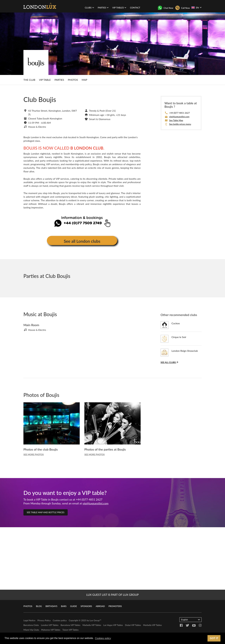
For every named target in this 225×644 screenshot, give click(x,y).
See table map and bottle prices (46, 512)
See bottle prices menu (180, 124)
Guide (74, 606)
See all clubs (169, 362)
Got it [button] (214, 638)
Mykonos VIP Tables (51, 630)
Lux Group (95, 620)
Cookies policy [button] (103, 638)
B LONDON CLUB (87, 148)
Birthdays (51, 606)
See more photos (34, 454)
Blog (39, 606)
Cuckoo (176, 323)
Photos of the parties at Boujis (105, 449)
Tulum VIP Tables (70, 630)
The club (29, 80)
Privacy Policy (44, 620)
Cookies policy (60, 620)
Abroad (100, 606)
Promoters (115, 606)
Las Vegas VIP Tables (113, 625)
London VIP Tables (50, 625)
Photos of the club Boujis (41, 449)
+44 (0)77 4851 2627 (180, 113)
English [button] (190, 619)
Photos (73, 80)
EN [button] (196, 7)
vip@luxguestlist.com (179, 117)
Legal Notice (29, 620)
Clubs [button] (89, 8)
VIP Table (45, 80)
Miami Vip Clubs (31, 630)
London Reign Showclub (185, 351)
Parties (59, 80)
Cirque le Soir (179, 337)
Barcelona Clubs (31, 625)
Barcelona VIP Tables (71, 625)
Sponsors (86, 606)
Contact (135, 8)
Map (84, 80)
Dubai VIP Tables (133, 625)
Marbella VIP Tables (92, 625)
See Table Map (176, 120)
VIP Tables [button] (119, 8)
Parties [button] (103, 8)
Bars (64, 606)
